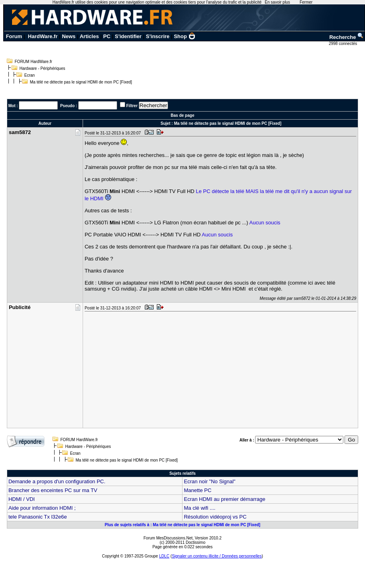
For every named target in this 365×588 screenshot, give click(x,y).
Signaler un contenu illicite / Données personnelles (217, 556)
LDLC (164, 556)
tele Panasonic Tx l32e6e (38, 517)
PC (107, 36)
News (69, 36)
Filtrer (132, 106)
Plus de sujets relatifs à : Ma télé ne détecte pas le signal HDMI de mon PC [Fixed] (182, 525)
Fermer (306, 2)
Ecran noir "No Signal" (209, 481)
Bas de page (183, 115)
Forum (14, 36)
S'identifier (128, 36)
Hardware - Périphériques (43, 68)
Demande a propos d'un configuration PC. (57, 481)
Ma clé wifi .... (200, 508)
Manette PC (198, 490)
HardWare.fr (43, 36)
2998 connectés (344, 44)
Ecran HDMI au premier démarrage (224, 499)
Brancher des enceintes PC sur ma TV (53, 490)
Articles (89, 36)
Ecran (30, 75)
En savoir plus (277, 2)
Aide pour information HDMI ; (42, 508)
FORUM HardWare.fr (34, 62)
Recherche (347, 37)
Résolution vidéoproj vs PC (215, 517)
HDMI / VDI (22, 499)
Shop (185, 36)
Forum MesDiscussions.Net (168, 538)
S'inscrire (158, 36)
